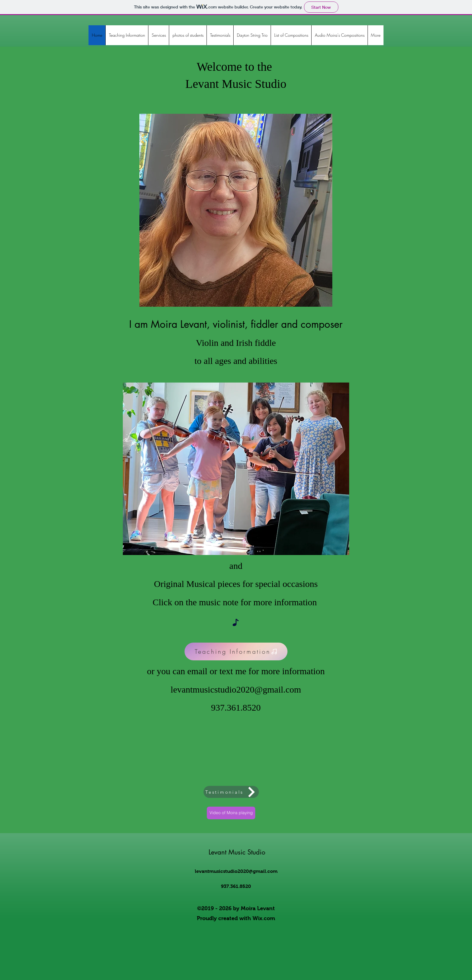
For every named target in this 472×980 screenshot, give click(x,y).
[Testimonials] (231, 792)
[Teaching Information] (236, 651)
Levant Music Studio (237, 852)
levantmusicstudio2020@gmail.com (236, 689)
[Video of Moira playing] (231, 813)
